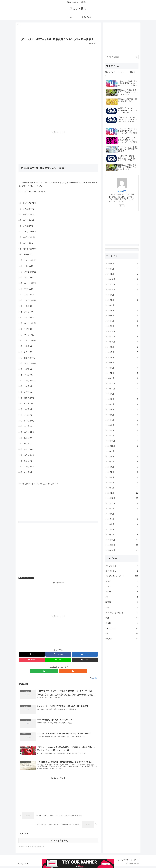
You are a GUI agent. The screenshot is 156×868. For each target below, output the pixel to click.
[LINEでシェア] (58, 660)
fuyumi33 (122, 191)
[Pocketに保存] (32, 660)
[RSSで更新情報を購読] (61, 671)
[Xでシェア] (32, 654)
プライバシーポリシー (132, 862)
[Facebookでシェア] (58, 654)
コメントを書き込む (58, 842)
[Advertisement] (58, 31)
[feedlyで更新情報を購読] (56, 671)
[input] (122, 57)
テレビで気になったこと (26, 578)
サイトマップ (118, 862)
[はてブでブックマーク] (85, 654)
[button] (85, 660)
